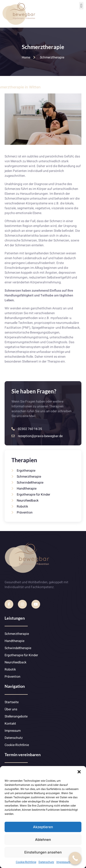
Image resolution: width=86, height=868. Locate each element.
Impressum (63, 862)
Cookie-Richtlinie (26, 862)
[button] (79, 772)
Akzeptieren (43, 827)
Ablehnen (43, 840)
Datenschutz (46, 862)
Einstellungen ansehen (43, 852)
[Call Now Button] (75, 858)
